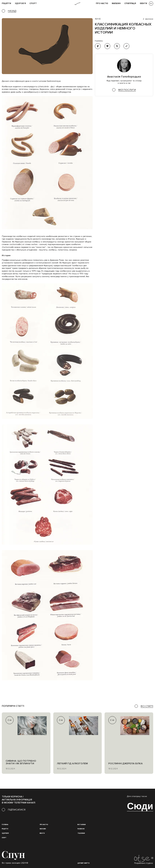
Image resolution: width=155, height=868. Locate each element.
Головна (5, 825)
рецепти (6, 4)
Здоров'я (20, 4)
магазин (43, 829)
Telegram (81, 833)
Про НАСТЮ (102, 4)
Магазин (116, 4)
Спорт (33, 4)
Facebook (81, 829)
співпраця (130, 4)
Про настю (44, 825)
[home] (77, 4)
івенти (143, 4)
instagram (82, 825)
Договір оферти (83, 863)
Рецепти (5, 829)
